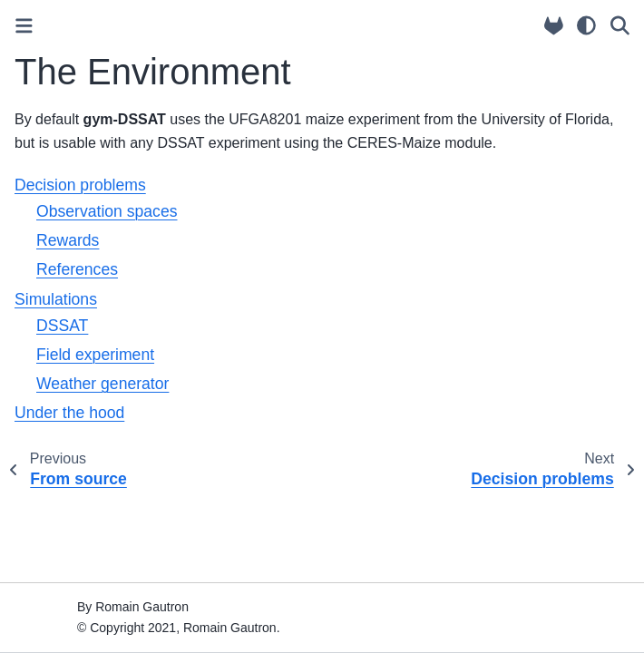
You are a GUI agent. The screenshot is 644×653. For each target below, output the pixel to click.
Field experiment (95, 355)
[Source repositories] (554, 26)
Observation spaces (107, 211)
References (77, 269)
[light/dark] (586, 25)
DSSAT (62, 326)
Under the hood (69, 413)
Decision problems (80, 185)
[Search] (620, 25)
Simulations (56, 299)
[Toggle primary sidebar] (24, 26)
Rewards (68, 240)
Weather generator (102, 384)
